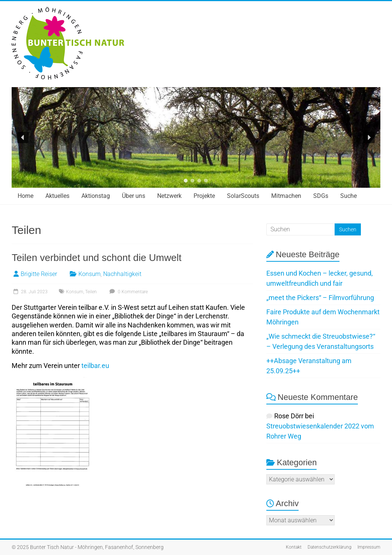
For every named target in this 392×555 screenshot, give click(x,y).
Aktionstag (96, 196)
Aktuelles (57, 196)
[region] (196, 137)
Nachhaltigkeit (122, 274)
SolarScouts (243, 196)
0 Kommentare (128, 292)
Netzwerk (169, 196)
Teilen (91, 292)
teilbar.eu (95, 366)
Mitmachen (286, 196)
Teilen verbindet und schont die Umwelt (96, 258)
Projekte (204, 196)
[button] (23, 137)
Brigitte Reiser (39, 274)
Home (26, 196)
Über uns (134, 196)
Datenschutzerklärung (330, 547)
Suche (348, 196)
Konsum (89, 274)
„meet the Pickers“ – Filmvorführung (320, 298)
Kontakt (294, 547)
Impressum (369, 547)
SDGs (321, 196)
